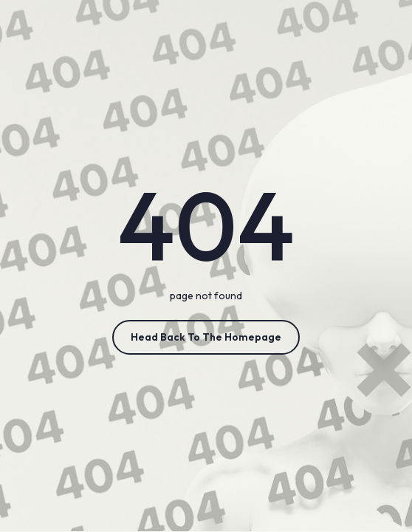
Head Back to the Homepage (206, 337)
